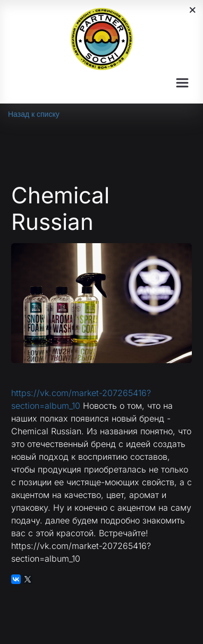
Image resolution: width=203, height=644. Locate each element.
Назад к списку (34, 114)
